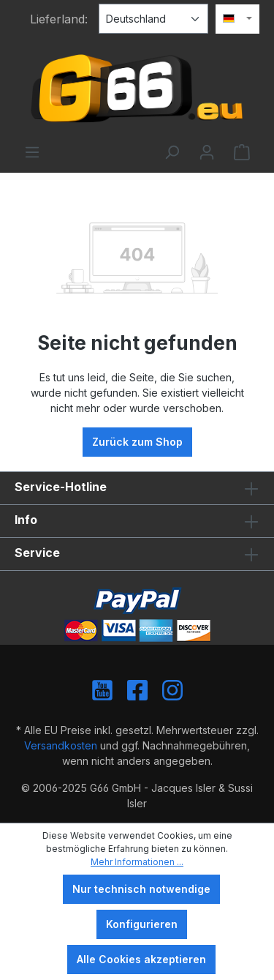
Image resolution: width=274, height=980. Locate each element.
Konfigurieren (142, 924)
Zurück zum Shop (137, 442)
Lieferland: (59, 19)
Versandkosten (61, 745)
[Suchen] (172, 152)
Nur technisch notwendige (141, 889)
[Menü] (32, 152)
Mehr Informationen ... (137, 862)
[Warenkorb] (242, 152)
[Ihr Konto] (207, 152)
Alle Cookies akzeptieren (141, 959)
